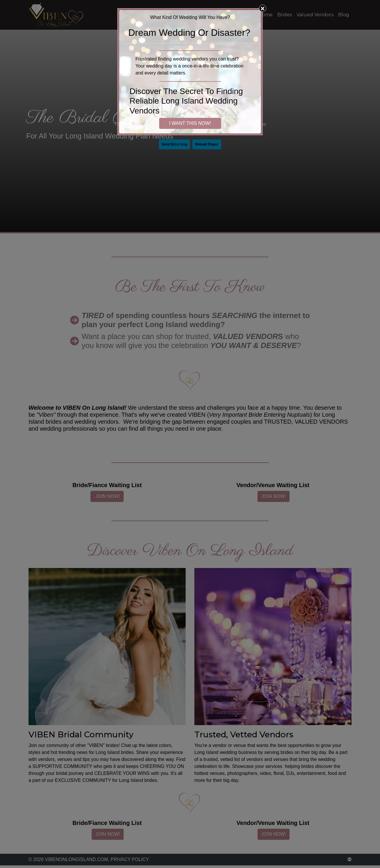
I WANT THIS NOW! (190, 123)
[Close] (263, 8)
